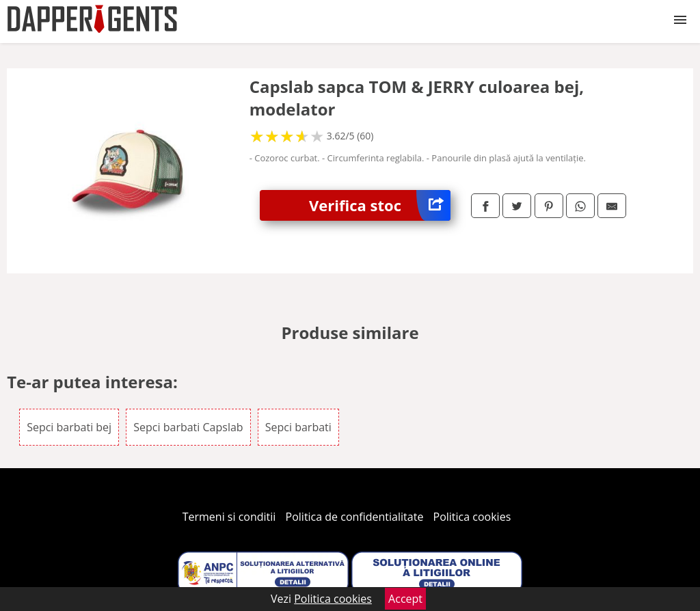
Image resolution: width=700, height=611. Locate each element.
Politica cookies (472, 517)
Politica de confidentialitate (355, 517)
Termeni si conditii (229, 517)
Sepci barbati (298, 427)
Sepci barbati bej (69, 427)
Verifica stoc (380, 205)
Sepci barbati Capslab (188, 427)
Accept (405, 599)
